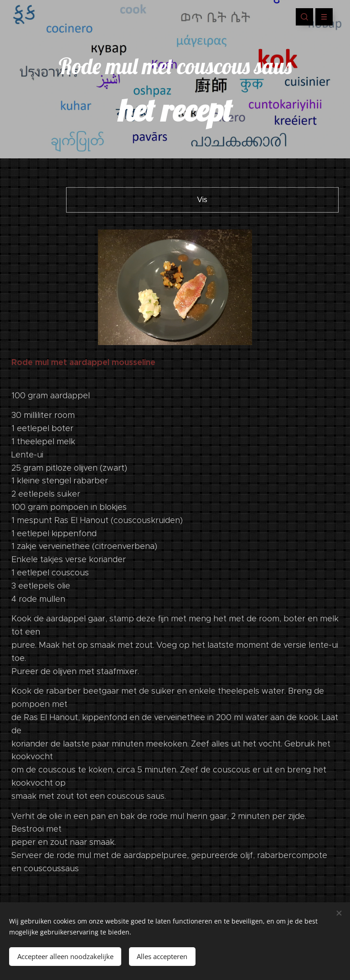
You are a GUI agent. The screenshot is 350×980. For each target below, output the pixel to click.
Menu (321, 17)
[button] (304, 17)
